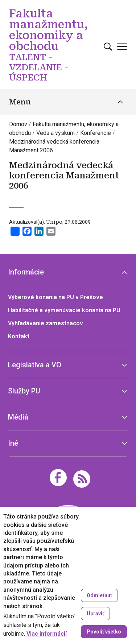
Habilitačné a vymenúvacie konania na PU (64, 310)
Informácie (26, 272)
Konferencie (96, 133)
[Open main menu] (122, 46)
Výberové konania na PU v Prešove (55, 297)
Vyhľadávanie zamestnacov (46, 323)
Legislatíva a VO (35, 365)
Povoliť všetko (104, 632)
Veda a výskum (55, 133)
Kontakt (19, 336)
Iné (13, 443)
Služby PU (24, 391)
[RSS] (82, 478)
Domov (18, 124)
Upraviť (95, 614)
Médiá (18, 417)
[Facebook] (58, 478)
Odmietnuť (99, 595)
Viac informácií (47, 634)
